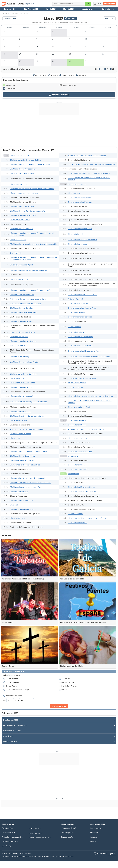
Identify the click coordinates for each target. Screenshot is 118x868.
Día (9, 700)
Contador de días (10, 742)
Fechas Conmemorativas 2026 (13, 837)
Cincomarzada (16, 253)
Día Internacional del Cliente (79, 198)
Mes (25, 700)
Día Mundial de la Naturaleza (22, 206)
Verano (64, 690)
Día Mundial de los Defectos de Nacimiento (27, 211)
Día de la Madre (67, 682)
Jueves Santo (73, 456)
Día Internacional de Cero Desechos (82, 491)
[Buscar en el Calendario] (88, 4)
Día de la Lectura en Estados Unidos (25, 193)
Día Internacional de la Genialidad (24, 374)
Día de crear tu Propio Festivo (80, 407)
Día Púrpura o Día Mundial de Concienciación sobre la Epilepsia (90, 402)
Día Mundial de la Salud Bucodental (82, 240)
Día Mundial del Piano (77, 465)
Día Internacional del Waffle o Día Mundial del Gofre (89, 356)
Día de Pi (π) (15, 438)
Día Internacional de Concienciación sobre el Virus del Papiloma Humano (32, 234)
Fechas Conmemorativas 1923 (15, 725)
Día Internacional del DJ (20, 356)
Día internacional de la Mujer (17, 690)
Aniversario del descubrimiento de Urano (27, 429)
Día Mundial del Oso (76, 332)
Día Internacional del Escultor (22, 295)
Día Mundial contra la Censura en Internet (27, 416)
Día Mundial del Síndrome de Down (82, 295)
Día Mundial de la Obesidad (21, 229)
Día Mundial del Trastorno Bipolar (81, 487)
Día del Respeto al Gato (77, 438)
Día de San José (74, 193)
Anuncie (93, 841)
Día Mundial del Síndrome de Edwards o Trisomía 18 (89, 173)
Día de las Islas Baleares (20, 155)
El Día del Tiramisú (75, 299)
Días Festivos (9, 85)
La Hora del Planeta (76, 514)
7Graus (15, 854)
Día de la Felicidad (75, 234)
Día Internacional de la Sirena (80, 451)
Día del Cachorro (75, 327)
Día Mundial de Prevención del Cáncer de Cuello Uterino (91, 396)
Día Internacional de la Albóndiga (23, 341)
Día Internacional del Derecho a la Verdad (85, 351)
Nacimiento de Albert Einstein (22, 460)
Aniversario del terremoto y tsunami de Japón (28, 402)
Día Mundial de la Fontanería (22, 396)
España (29, 4)
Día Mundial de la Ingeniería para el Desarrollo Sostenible (33, 244)
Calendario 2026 (10, 9)
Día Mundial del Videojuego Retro (24, 312)
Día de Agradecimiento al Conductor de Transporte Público (92, 164)
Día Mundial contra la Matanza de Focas (26, 487)
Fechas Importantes (68, 85)
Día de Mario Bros (17, 378)
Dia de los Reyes (12, 682)
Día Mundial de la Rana (77, 244)
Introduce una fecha (14, 696)
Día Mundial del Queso (77, 425)
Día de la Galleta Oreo (19, 279)
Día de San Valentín (69, 686)
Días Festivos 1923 (11, 720)
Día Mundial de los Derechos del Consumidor (28, 478)
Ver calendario (109, 4)
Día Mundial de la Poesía (78, 303)
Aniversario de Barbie (19, 346)
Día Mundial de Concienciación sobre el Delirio (29, 451)
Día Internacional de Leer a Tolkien (82, 378)
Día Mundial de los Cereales (21, 308)
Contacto (94, 837)
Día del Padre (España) (77, 184)
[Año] (100, 4)
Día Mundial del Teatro (77, 420)
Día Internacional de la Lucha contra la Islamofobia (31, 483)
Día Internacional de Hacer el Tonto (82, 308)
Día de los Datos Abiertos (20, 220)
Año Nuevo (65, 679)
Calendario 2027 (35, 829)
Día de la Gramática (18, 240)
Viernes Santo (73, 474)
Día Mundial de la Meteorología (80, 337)
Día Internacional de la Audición (23, 215)
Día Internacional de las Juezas (22, 383)
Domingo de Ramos (76, 387)
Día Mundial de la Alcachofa (21, 500)
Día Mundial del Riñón (19, 337)
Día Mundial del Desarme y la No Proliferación (29, 270)
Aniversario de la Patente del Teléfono (25, 303)
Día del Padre (11, 686)
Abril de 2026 (51, 9)
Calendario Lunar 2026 (12, 731)
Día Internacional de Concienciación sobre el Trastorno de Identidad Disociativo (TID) (33, 258)
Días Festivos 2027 (36, 833)
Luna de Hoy (8, 736)
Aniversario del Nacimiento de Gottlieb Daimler (87, 155)
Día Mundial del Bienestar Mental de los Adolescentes (32, 189)
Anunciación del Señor (77, 383)
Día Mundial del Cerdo (19, 491)
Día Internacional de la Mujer (22, 321)
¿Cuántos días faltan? (14, 671)
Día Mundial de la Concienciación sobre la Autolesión (31, 164)
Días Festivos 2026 (31, 9)
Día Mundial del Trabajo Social (80, 229)
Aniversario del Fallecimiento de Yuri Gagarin (86, 429)
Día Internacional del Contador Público (26, 160)
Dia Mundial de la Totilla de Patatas (24, 362)
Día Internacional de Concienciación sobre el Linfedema (33, 290)
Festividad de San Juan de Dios (22, 332)
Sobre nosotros (96, 828)
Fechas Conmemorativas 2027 (40, 838)
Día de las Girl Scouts (19, 420)
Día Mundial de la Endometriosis (23, 456)
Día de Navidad (12, 679)
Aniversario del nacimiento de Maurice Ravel (28, 299)
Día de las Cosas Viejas (19, 184)
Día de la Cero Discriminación (22, 173)
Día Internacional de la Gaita (21, 387)
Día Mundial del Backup (77, 523)
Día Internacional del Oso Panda (23, 509)
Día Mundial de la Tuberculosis (80, 346)
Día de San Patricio (18, 518)
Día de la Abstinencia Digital (21, 265)
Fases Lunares (9, 89)
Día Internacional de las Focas (80, 317)
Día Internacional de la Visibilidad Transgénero (87, 518)
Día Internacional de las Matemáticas (25, 465)
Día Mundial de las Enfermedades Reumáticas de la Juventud (89, 179)
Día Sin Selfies (16, 505)
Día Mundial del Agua (77, 312)
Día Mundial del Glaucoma (21, 411)
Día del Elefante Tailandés (20, 434)
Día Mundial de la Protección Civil (24, 169)
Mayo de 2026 (68, 9)
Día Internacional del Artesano (80, 202)
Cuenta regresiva (67, 833)
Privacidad (94, 833)
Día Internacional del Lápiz (79, 469)
